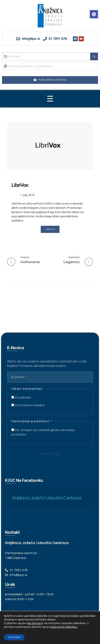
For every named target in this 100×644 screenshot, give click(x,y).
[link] (94, 14)
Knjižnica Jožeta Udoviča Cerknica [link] (47, 498)
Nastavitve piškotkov (64, 627)
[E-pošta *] (50, 377)
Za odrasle (21, 398)
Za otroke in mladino (28, 405)
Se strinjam (14, 637)
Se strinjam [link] (35, 623)
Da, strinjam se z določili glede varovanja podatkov (43, 432)
